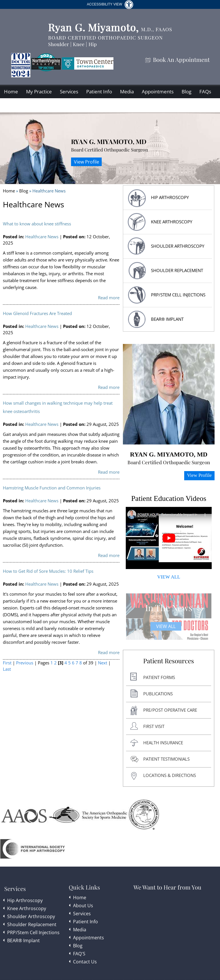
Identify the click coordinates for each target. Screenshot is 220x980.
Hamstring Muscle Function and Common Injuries (52, 488)
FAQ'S (79, 954)
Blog (186, 91)
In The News (169, 608)
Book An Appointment (181, 60)
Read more (109, 298)
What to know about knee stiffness (37, 224)
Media (127, 91)
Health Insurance (163, 743)
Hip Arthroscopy (25, 900)
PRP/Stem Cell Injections (178, 295)
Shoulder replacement (177, 270)
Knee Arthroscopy (172, 222)
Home (11, 91)
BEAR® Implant (167, 319)
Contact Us (16, 105)
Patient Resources (169, 661)
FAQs (205, 91)
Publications (158, 694)
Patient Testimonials (166, 759)
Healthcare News (42, 237)
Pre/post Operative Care (170, 710)
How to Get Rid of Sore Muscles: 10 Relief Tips (48, 571)
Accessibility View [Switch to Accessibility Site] (110, 5)
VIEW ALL (169, 577)
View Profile (87, 162)
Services (69, 91)
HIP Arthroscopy (170, 197)
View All (166, 626)
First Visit (154, 726)
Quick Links (84, 887)
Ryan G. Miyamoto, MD (109, 141)
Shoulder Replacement (32, 924)
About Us (83, 906)
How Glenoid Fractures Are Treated (37, 313)
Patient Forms (159, 677)
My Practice (39, 91)
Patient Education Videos (169, 498)
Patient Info (99, 91)
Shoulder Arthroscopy (178, 246)
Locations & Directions (170, 775)
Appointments (158, 91)
